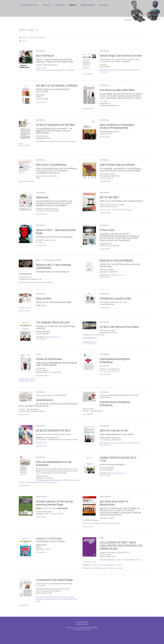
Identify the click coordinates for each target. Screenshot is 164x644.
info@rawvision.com (118, 275)
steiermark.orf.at (90, 338)
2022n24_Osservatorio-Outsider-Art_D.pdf (107, 568)
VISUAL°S (88, 630)
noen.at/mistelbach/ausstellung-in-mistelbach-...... (104, 523)
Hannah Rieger (87, 5)
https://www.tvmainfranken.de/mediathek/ (37, 282)
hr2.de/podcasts (28, 181)
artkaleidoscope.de (106, 178)
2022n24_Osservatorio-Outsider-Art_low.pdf (106, 565)
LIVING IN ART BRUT (29, 5)
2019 (24, 41)
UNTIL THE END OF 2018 (33, 37)
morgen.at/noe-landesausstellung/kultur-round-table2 (55, 70)
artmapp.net (40, 242)
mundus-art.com (25, 308)
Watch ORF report (89, 343)
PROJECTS (60, 5)
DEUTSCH (103, 5)
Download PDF (41, 68)
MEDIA (72, 5)
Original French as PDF (27, 379)
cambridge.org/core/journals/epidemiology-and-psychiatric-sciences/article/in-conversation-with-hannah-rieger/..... (57, 599)
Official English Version (27, 381)
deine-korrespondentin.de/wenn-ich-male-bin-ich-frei (122, 443)
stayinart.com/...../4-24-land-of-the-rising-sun (116, 210)
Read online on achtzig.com (110, 371)
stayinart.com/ (41, 443)
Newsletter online (42, 376)
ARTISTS (46, 5)
